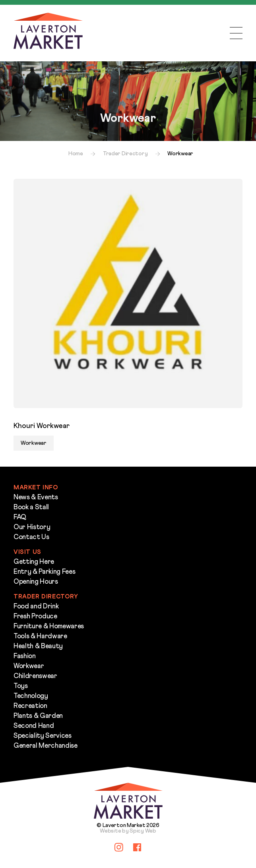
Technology (31, 696)
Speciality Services (43, 736)
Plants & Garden (38, 716)
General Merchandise (46, 746)
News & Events (36, 498)
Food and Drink (36, 607)
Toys (21, 686)
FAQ (20, 517)
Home (76, 154)
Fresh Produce (35, 617)
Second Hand (34, 726)
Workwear (29, 666)
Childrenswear (35, 676)
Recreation (30, 706)
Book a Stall (31, 507)
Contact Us (31, 537)
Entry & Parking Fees (44, 572)
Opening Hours (36, 582)
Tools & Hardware (40, 636)
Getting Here (34, 562)
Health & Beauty (38, 646)
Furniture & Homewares (49, 627)
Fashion (25, 656)
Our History (32, 527)
